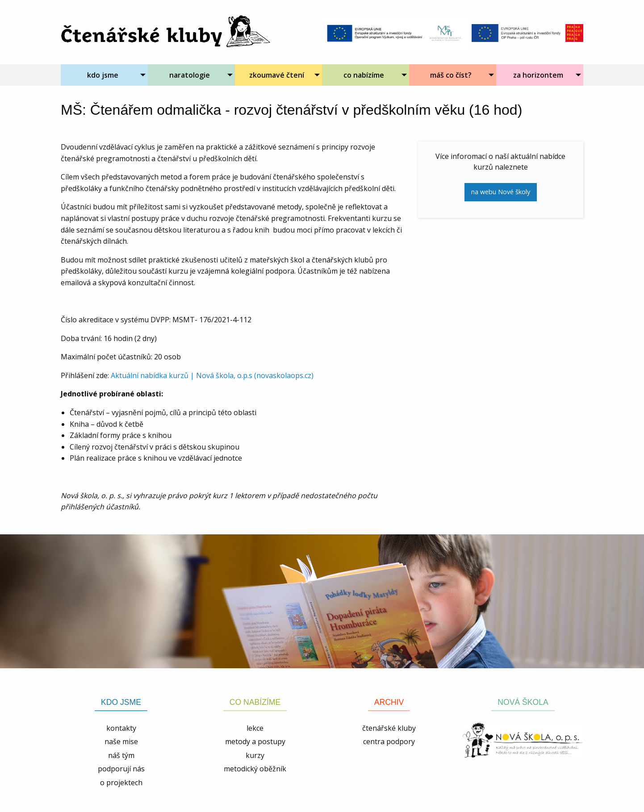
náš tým (121, 755)
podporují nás (121, 769)
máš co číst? (451, 75)
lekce (255, 728)
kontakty (121, 728)
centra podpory (389, 741)
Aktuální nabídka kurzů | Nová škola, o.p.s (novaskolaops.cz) (212, 375)
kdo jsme (103, 75)
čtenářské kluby (389, 728)
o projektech (121, 783)
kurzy (255, 755)
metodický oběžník (255, 769)
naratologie (190, 75)
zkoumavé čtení (277, 75)
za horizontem (538, 75)
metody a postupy (255, 741)
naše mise (121, 741)
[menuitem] (104, 75)
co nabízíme (364, 75)
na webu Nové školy (501, 192)
